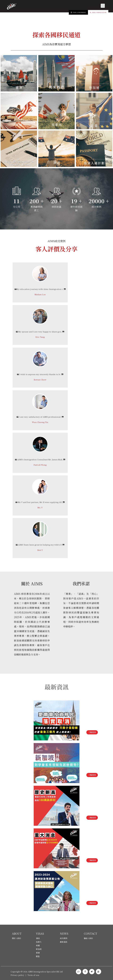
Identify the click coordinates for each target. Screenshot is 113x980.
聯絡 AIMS (88, 938)
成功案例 (64, 938)
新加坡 (39, 949)
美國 (38, 945)
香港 (38, 953)
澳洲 (38, 938)
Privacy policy (18, 975)
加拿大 (39, 942)
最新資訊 (64, 942)
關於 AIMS (17, 938)
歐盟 (38, 956)
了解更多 (92, 732)
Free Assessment (78, 12)
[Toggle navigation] (103, 6)
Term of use (33, 975)
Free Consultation (98, 12)
